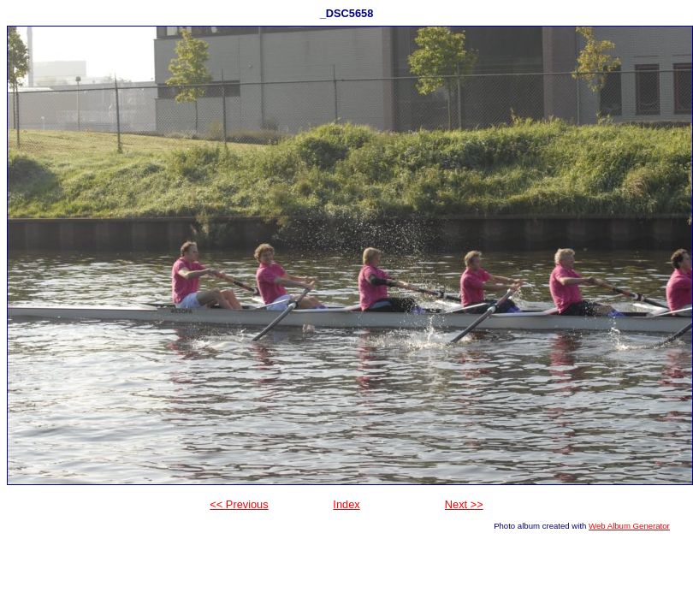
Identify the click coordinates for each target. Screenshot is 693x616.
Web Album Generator (629, 526)
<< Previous (239, 504)
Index (346, 504)
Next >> (464, 504)
